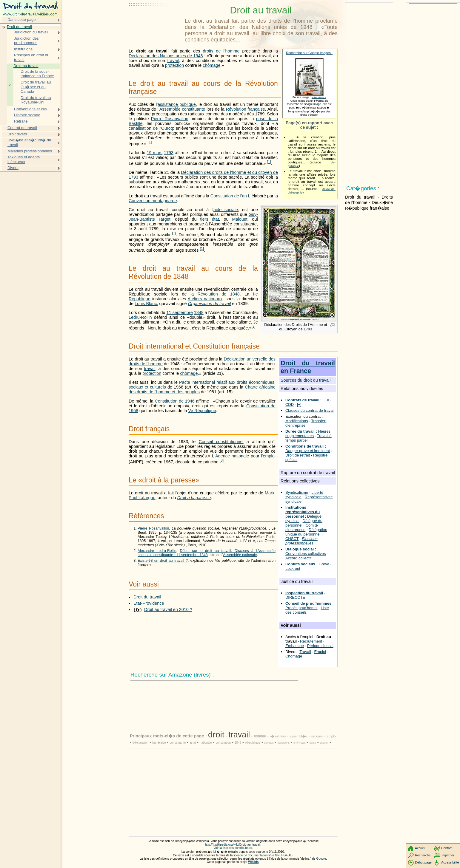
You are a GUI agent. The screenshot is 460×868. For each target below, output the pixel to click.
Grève (324, 564)
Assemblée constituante (182, 109)
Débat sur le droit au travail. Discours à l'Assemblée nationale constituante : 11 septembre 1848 (207, 553)
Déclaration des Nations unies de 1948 (166, 56)
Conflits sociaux (300, 564)
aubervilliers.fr (319, 97)
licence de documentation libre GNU (258, 855)
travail (173, 61)
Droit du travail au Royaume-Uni (36, 100)
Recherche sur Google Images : (309, 53)
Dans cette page (21, 20)
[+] (299, 404)
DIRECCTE (295, 597)
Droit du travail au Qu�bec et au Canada (36, 87)
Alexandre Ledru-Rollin (157, 551)
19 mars (155, 153)
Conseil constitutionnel (221, 442)
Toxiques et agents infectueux (24, 159)
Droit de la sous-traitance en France (37, 74)
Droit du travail (147, 597)
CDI (326, 400)
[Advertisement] (156, 19)
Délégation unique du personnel (306, 532)
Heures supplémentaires (308, 434)
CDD (290, 404)
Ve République (202, 411)
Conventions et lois (30, 109)
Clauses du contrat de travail (310, 410)
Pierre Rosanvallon (170, 119)
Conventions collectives (306, 554)
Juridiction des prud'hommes (26, 41)
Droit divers (17, 134)
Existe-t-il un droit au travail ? (163, 561)
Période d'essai (320, 646)
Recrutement (311, 641)
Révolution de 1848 (219, 294)
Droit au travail (26, 66)
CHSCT (292, 539)
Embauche (295, 646)
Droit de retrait (298, 455)
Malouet (240, 219)
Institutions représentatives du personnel (303, 512)
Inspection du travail (304, 593)
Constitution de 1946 (175, 401)
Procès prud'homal (301, 608)
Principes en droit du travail (32, 57)
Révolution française (246, 109)
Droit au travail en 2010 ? (168, 609)
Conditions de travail (304, 446)
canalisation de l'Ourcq (151, 128)
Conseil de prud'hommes (308, 603)
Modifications (297, 421)
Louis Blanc (146, 304)
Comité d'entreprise (302, 527)
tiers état (209, 219)
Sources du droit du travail (306, 380)
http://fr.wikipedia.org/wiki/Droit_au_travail (233, 845)
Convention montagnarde (153, 201)
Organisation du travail (209, 304)
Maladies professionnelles (30, 151)
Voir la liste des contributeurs (233, 848)
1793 (169, 153)
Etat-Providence (149, 603)
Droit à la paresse (194, 498)
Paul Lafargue (142, 498)
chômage (211, 65)
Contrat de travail (22, 128)
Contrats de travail (302, 400)
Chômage (294, 656)
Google (321, 859)
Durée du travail (300, 431)
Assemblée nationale (240, 555)
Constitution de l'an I (230, 196)
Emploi (320, 652)
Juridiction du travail (31, 32)
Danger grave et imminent (308, 451)
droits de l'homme (221, 51)
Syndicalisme (297, 492)
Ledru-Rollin (140, 317)
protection (174, 65)
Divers (13, 168)
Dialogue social (300, 549)
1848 (199, 312)
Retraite (21, 121)
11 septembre (180, 312)
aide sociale (226, 210)
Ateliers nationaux (205, 299)
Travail (305, 652)
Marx (270, 493)
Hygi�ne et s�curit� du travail (29, 142)
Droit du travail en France (308, 367)
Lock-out (293, 568)
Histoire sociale (27, 115)
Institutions (23, 49)
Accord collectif (298, 558)
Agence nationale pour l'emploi (245, 456)
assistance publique (177, 104)
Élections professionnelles (301, 541)
